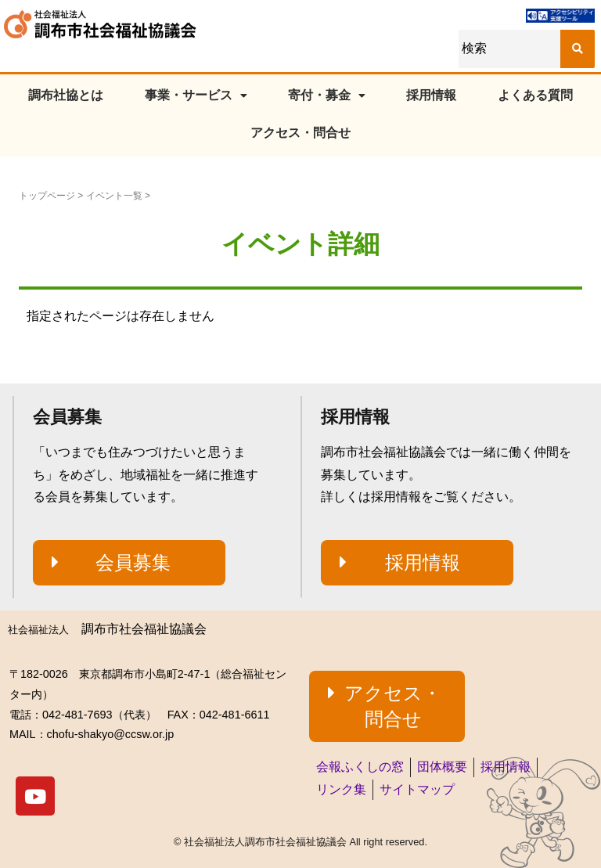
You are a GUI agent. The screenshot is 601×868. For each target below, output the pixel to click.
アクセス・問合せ (300, 133)
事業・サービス (196, 95)
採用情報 (431, 95)
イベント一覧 (114, 196)
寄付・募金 (327, 95)
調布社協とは (66, 95)
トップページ (47, 196)
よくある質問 (535, 95)
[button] (129, 563)
